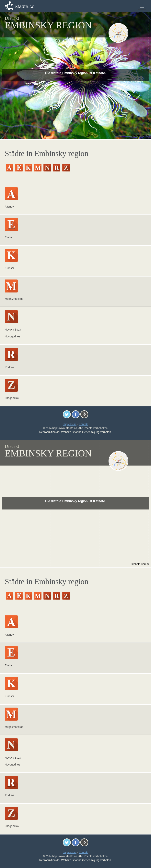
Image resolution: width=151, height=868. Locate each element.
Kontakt (83, 424)
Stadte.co (24, 6)
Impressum (70, 424)
